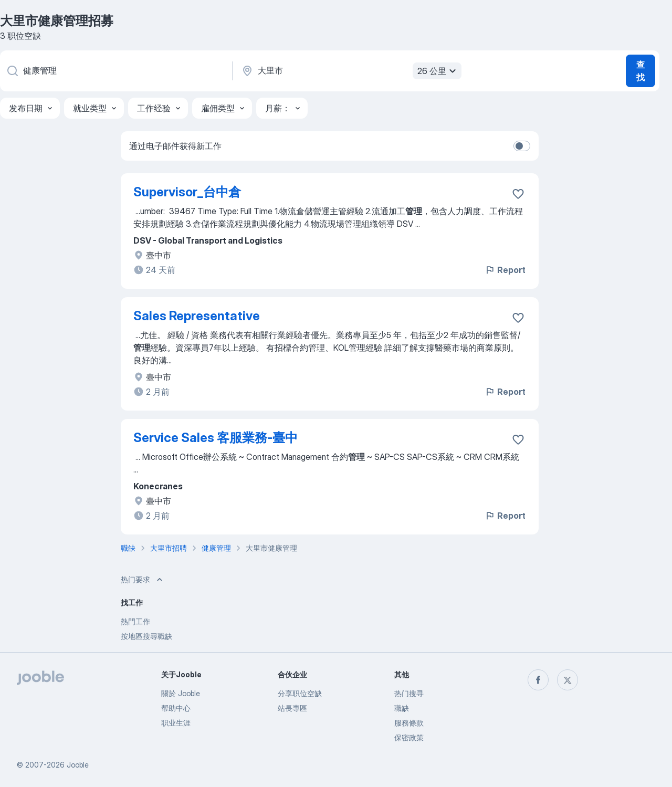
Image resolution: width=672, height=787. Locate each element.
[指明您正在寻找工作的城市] (350, 71)
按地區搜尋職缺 (146, 636)
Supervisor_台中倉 (187, 192)
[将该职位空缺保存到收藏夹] (518, 194)
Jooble (78, 765)
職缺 (402, 708)
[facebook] (538, 680)
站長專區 (292, 708)
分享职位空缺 (300, 693)
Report (505, 270)
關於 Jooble (181, 693)
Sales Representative (197, 316)
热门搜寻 (409, 693)
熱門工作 (135, 621)
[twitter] (568, 680)
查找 (640, 71)
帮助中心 (176, 708)
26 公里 (438, 71)
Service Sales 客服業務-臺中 (216, 438)
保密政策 (409, 737)
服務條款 (409, 723)
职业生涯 (176, 723)
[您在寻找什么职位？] (115, 71)
